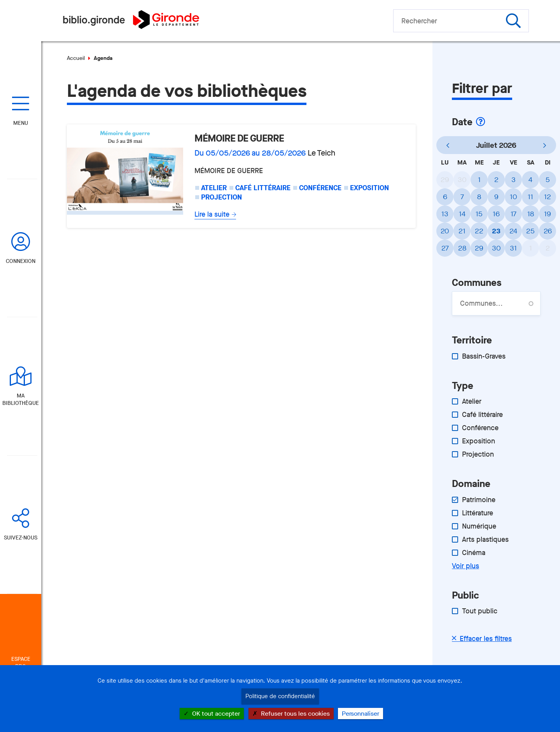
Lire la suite (212, 214)
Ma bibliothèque (21, 399)
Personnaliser (360, 714)
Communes (477, 283)
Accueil (76, 58)
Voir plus (465, 566)
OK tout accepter (212, 714)
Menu (21, 123)
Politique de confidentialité (280, 696)
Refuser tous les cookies (291, 714)
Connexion (21, 261)
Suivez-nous (21, 538)
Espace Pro (21, 663)
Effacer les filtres (486, 639)
